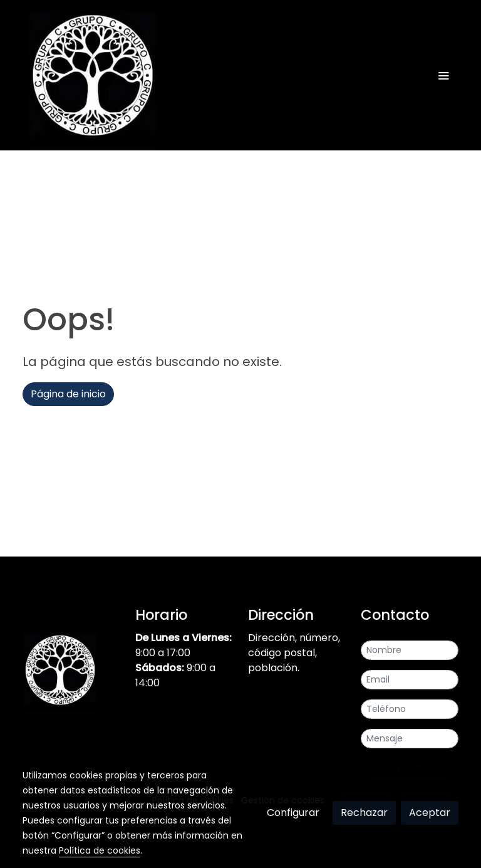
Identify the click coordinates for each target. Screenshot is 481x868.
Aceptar (430, 813)
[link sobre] (71, 672)
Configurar (293, 813)
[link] (93, 75)
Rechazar (364, 813)
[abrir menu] (443, 75)
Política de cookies (100, 850)
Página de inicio (68, 394)
